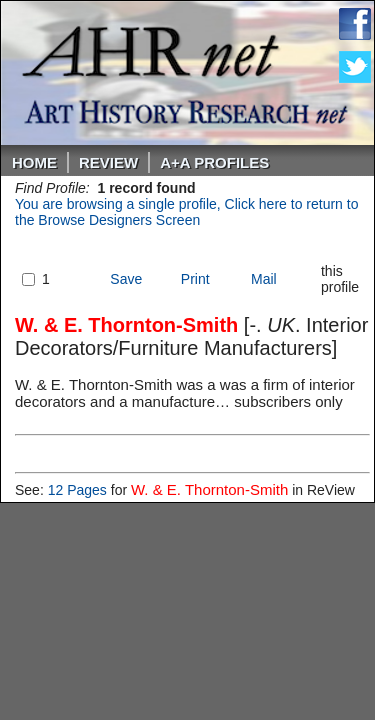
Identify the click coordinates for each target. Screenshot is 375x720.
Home (34, 162)
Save (126, 279)
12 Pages (77, 490)
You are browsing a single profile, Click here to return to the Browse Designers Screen (186, 212)
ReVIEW (108, 162)
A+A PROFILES (214, 162)
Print (195, 279)
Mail (264, 279)
